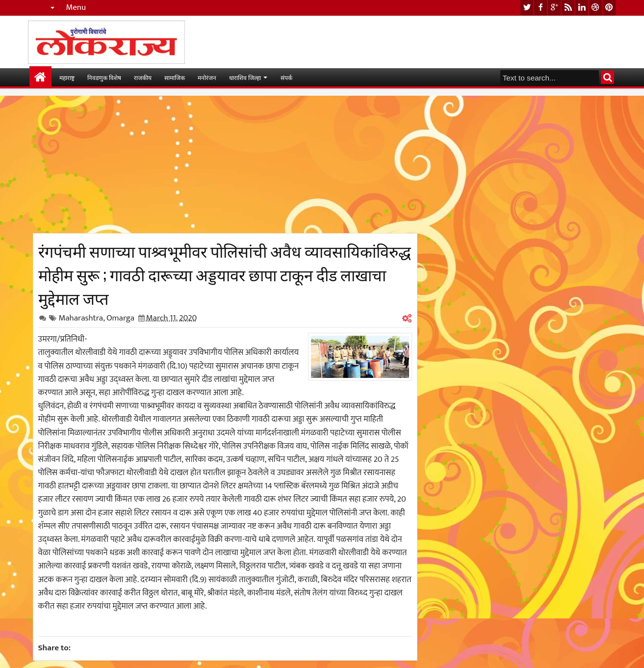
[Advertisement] (225, 164)
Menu (76, 8)
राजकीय (143, 77)
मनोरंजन (207, 77)
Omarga (120, 318)
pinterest (609, 8)
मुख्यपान (40, 77)
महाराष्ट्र (67, 77)
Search (607, 77)
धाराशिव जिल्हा (245, 77)
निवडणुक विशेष (104, 77)
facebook (541, 8)
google (554, 8)
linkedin (582, 8)
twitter (527, 8)
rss (568, 8)
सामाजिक (175, 77)
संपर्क (286, 77)
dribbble (595, 8)
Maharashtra (81, 318)
